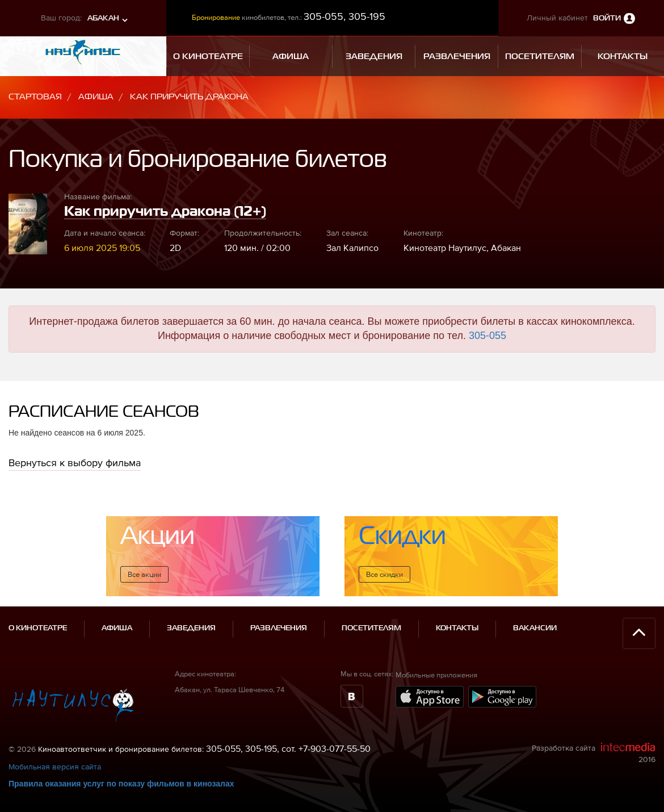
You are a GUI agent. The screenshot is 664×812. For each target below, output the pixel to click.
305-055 (488, 336)
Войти (607, 18)
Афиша (96, 97)
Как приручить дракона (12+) (165, 212)
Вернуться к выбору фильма (75, 462)
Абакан (103, 18)
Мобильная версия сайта (55, 767)
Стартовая (35, 97)
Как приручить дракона (189, 97)
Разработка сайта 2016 (594, 753)
